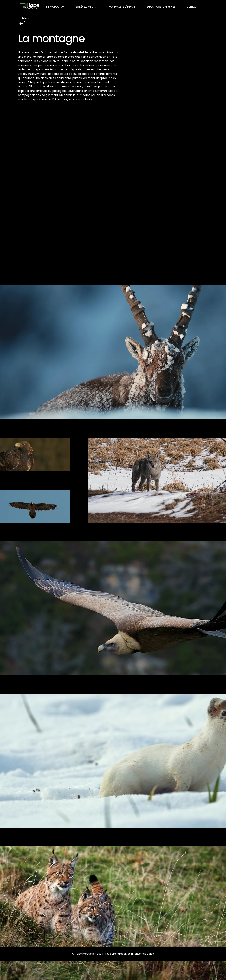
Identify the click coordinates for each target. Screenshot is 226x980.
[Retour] (22, 23)
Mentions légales (143, 954)
